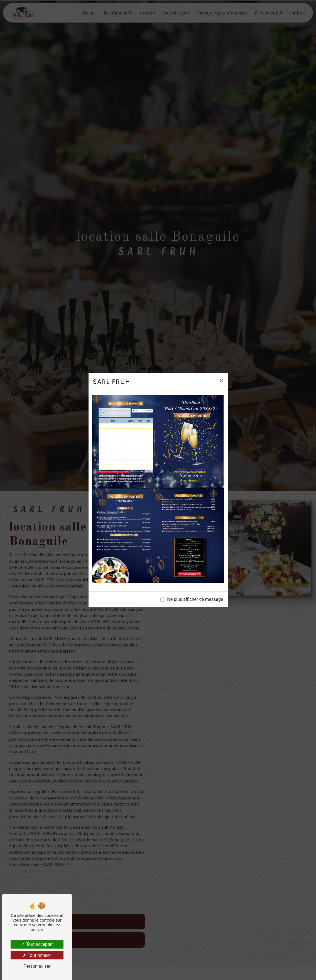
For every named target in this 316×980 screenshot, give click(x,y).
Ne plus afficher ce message (195, 599)
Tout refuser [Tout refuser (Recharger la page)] (37, 955)
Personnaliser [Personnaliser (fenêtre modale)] (37, 966)
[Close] (221, 381)
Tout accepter (37, 944)
